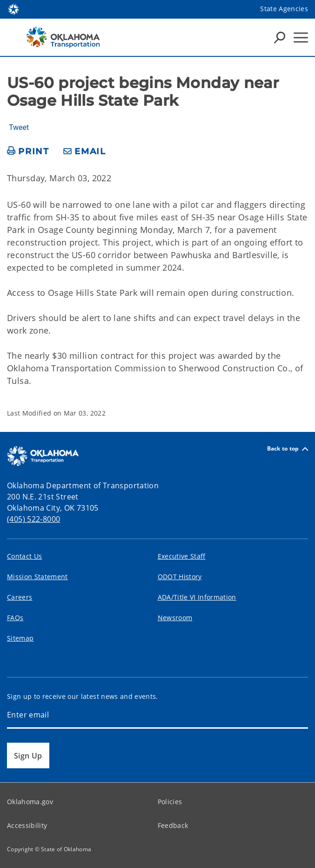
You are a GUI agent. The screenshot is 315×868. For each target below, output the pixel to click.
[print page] (28, 152)
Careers (20, 597)
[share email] (85, 152)
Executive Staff (182, 556)
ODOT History (180, 577)
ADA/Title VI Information (197, 597)
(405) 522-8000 (34, 519)
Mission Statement (37, 577)
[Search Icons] (280, 37)
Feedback (173, 825)
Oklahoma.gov (30, 802)
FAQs (15, 618)
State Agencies (284, 9)
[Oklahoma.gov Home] (13, 9)
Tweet (19, 128)
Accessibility (27, 825)
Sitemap (20, 638)
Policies (170, 802)
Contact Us (24, 556)
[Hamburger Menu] (301, 38)
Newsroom (175, 618)
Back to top (288, 449)
